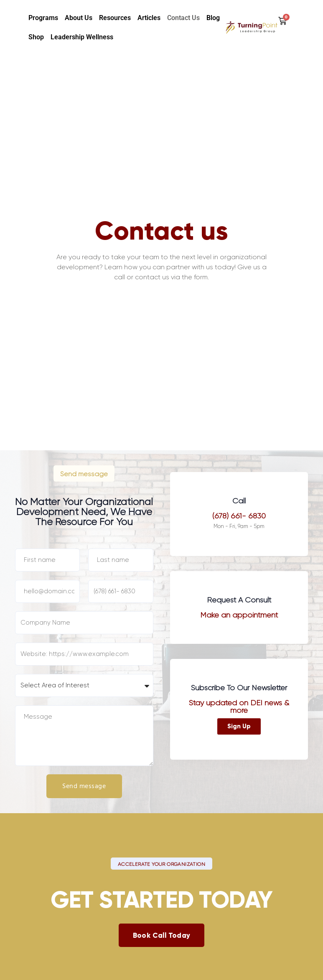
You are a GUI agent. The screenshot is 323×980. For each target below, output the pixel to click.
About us (79, 18)
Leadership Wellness (82, 37)
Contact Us (183, 18)
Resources (115, 18)
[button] (84, 473)
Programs (43, 18)
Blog (213, 18)
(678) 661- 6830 (239, 516)
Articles (149, 18)
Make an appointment (239, 615)
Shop (36, 37)
